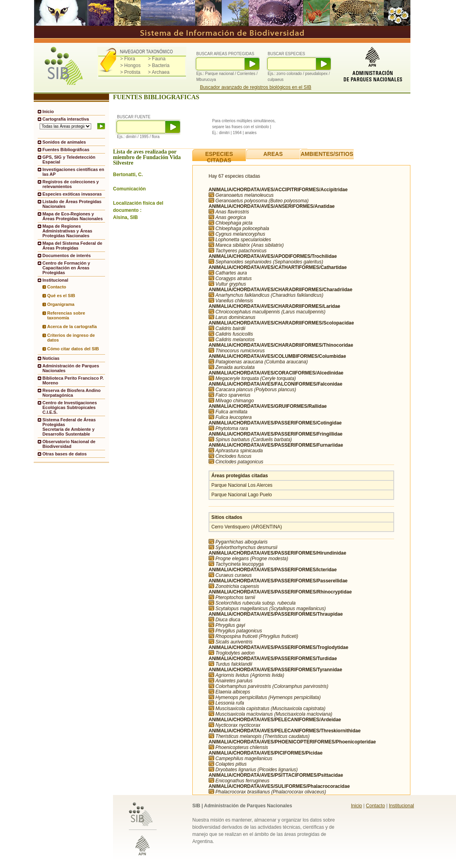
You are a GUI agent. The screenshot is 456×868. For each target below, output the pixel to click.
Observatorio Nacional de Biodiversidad (69, 444)
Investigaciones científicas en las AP (73, 172)
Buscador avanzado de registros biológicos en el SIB (256, 87)
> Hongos (130, 65)
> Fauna (157, 59)
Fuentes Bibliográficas (66, 150)
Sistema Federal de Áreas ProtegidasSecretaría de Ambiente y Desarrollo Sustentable (69, 427)
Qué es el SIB (61, 296)
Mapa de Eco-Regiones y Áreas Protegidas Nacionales (73, 216)
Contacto (57, 287)
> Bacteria (159, 65)
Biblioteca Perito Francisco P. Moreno (73, 380)
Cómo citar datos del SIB (73, 349)
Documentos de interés (67, 255)
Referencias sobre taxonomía (66, 315)
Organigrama (61, 304)
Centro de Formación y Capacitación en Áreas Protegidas (66, 268)
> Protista (130, 72)
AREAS (273, 154)
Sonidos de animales (64, 142)
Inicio (48, 111)
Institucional (401, 806)
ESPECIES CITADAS (219, 157)
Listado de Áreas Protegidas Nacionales (72, 204)
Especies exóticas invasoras (72, 194)
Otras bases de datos (65, 454)
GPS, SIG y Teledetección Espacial (69, 159)
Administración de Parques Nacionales (71, 368)
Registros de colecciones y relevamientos (71, 184)
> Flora (128, 59)
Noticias (51, 358)
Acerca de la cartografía (72, 326)
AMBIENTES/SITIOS (327, 154)
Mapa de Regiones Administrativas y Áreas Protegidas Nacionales (67, 231)
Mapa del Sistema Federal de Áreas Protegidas (72, 246)
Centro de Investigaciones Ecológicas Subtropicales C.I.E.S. (70, 407)
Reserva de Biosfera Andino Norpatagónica (72, 393)
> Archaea (159, 72)
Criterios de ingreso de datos (71, 338)
